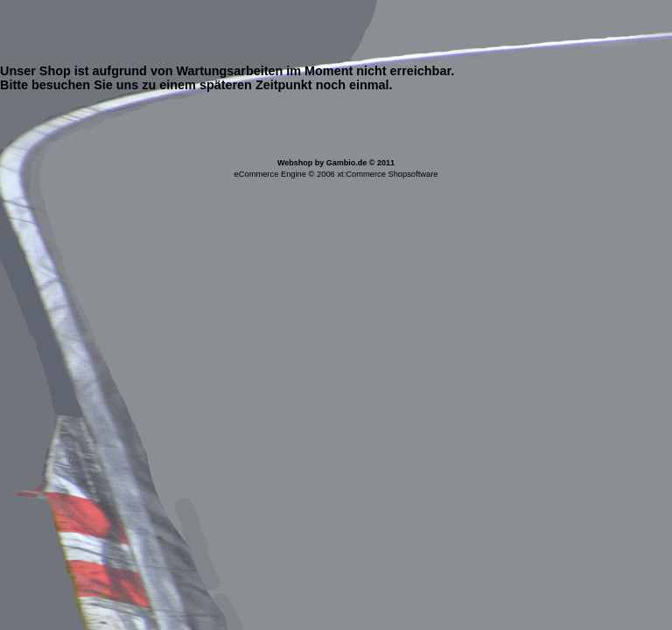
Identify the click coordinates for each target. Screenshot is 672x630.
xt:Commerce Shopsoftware (387, 174)
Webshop (295, 163)
